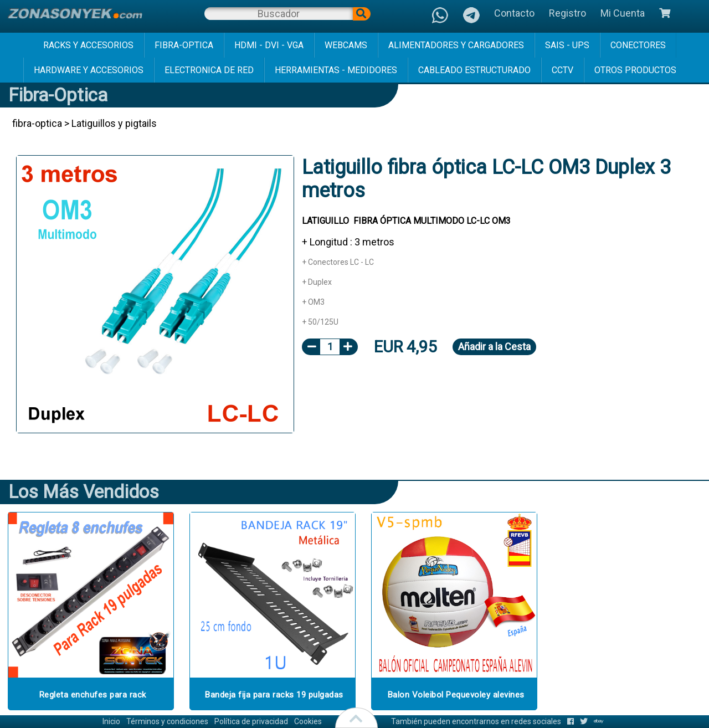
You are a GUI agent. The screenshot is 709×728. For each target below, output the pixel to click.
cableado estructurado (474, 70)
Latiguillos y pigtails (114, 123)
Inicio (111, 721)
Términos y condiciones (167, 721)
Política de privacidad (251, 721)
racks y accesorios (88, 45)
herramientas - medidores (336, 70)
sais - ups (567, 45)
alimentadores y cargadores (456, 45)
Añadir (494, 347)
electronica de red (209, 70)
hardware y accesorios (89, 70)
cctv (562, 70)
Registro (567, 13)
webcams (346, 45)
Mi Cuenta (623, 13)
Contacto (514, 13)
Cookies (308, 721)
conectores (638, 45)
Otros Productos (635, 70)
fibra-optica (184, 45)
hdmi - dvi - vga (269, 45)
